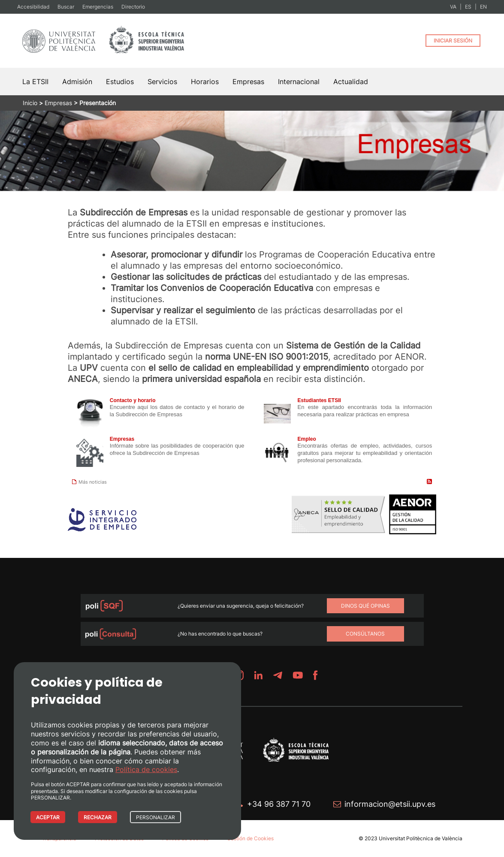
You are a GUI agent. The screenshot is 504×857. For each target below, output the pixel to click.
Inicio (30, 103)
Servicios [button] (162, 82)
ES (468, 7)
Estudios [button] (120, 82)
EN (483, 7)
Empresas (58, 103)
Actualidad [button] (351, 82)
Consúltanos (365, 634)
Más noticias (89, 482)
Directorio (133, 7)
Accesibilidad (33, 7)
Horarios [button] (205, 82)
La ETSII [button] (35, 82)
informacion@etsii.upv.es (390, 804)
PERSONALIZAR (155, 817)
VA (453, 7)
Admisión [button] (77, 82)
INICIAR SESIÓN (453, 41)
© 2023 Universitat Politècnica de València (410, 838)
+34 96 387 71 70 (279, 804)
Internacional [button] (299, 82)
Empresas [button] (248, 82)
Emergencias (98, 7)
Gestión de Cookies (250, 838)
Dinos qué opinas (365, 606)
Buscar (66, 7)
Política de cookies (146, 769)
